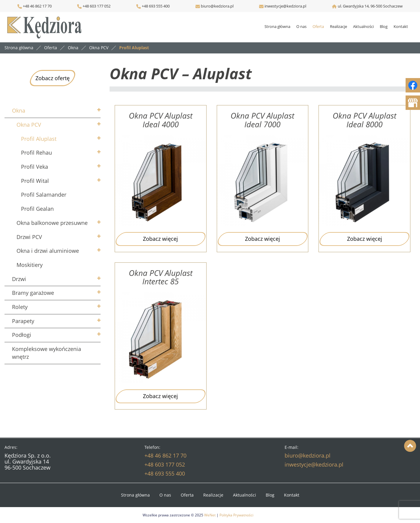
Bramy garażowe (33, 293)
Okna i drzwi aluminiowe (48, 251)
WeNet (210, 515)
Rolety (20, 307)
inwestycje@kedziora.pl (285, 6)
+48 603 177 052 (96, 6)
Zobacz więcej (160, 239)
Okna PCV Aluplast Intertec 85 (161, 277)
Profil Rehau (36, 153)
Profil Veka (35, 167)
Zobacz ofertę (53, 78)
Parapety (23, 321)
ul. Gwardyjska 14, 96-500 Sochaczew (370, 6)
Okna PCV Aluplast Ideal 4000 (161, 120)
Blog (384, 26)
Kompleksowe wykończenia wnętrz (47, 353)
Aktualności (363, 26)
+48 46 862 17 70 (35, 6)
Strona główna (277, 26)
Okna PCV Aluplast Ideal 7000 (262, 120)
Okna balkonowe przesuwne (52, 223)
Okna (19, 110)
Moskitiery (30, 265)
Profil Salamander (44, 195)
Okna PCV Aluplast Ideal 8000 (364, 120)
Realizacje (338, 26)
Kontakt (401, 26)
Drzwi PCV (29, 237)
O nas (301, 26)
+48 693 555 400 (155, 6)
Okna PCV (29, 125)
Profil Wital (35, 181)
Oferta (318, 26)
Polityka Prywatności (236, 515)
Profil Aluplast (39, 139)
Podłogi (22, 335)
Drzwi (19, 279)
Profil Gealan (37, 209)
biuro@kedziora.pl (217, 6)
